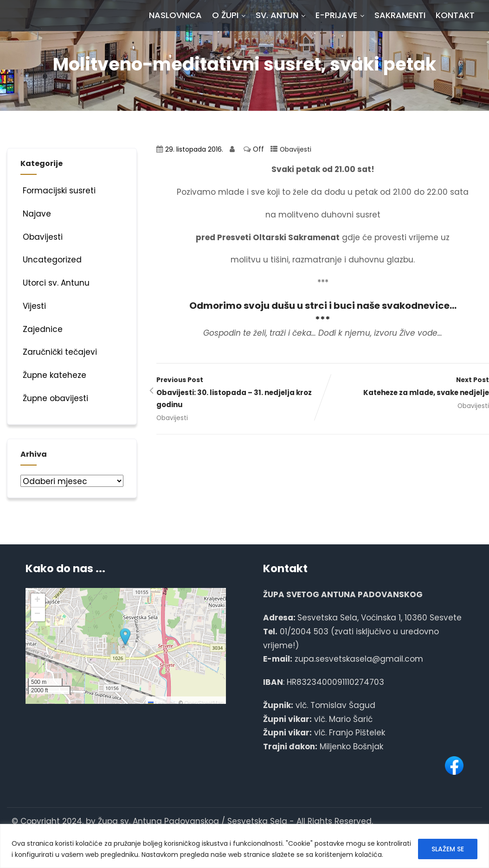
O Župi (229, 15)
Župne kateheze (53, 375)
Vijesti (33, 306)
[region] (244, 846)
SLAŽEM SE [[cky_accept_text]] (448, 849)
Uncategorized (51, 260)
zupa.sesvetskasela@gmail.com (359, 659)
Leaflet (160, 703)
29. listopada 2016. (194, 150)
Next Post (406, 387)
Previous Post (239, 393)
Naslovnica (175, 15)
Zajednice (42, 329)
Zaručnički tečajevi (59, 352)
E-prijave (340, 15)
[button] (125, 637)
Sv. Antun (280, 15)
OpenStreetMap (204, 703)
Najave (36, 214)
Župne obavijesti (54, 398)
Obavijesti (296, 150)
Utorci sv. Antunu (55, 283)
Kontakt (455, 15)
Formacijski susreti (58, 191)
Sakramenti (400, 15)
